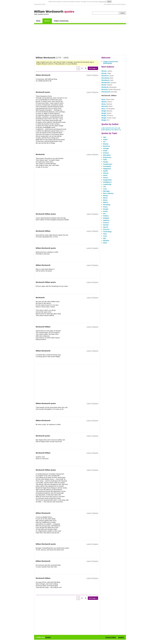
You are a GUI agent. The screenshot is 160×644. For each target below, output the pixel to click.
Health (106, 171)
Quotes (47, 21)
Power (105, 211)
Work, (108, 99)
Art (104, 142)
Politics (106, 216)
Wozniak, (107, 106)
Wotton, (107, 102)
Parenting (107, 205)
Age (105, 137)
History (106, 173)
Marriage (106, 191)
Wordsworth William (43, 231)
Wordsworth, (109, 92)
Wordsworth (40, 154)
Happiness (107, 169)
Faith (105, 160)
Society (106, 225)
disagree (95, 75)
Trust (105, 236)
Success (106, 229)
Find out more (102, 2)
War (105, 238)
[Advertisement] (80, 40)
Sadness (106, 220)
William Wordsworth (54, 11)
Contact (121, 637)
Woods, (107, 71)
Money (106, 196)
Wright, (107, 111)
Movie (105, 198)
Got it (109, 2)
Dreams (106, 153)
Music (105, 200)
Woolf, (107, 85)
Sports (106, 227)
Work (105, 243)
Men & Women (108, 193)
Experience (107, 157)
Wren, (108, 109)
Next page (93, 68)
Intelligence (107, 182)
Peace (105, 207)
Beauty (106, 144)
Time (105, 234)
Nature (106, 202)
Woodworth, (109, 83)
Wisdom (106, 241)
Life (105, 187)
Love (105, 189)
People (106, 209)
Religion (106, 218)
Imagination (107, 180)
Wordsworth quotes (43, 92)
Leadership (107, 184)
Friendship (107, 166)
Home (38, 21)
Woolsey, (111, 89)
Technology (107, 232)
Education (107, 155)
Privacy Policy (111, 637)
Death (105, 151)
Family (106, 162)
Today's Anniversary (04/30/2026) (111, 62)
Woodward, (107, 78)
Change (106, 148)
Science (106, 223)
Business (107, 146)
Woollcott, (109, 87)
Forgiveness (108, 164)
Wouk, (107, 104)
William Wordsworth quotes (46, 248)
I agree (89, 75)
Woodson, (108, 76)
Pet (104, 214)
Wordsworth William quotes (46, 214)
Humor (106, 178)
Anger (105, 139)
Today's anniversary (61, 21)
